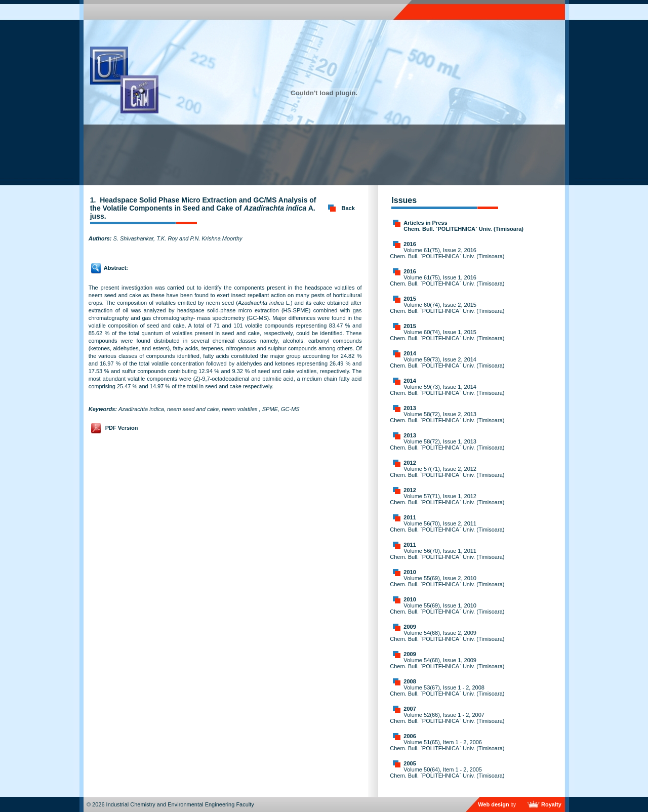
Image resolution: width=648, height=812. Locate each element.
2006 (410, 736)
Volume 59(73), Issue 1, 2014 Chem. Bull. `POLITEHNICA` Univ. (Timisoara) (447, 390)
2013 (410, 408)
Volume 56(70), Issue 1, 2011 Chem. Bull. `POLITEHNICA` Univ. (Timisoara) (447, 554)
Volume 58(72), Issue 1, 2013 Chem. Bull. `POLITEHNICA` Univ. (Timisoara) (447, 444)
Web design (494, 804)
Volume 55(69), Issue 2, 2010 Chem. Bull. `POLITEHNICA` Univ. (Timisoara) (447, 581)
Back (348, 208)
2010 (410, 572)
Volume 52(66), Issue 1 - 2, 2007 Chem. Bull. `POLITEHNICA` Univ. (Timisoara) (447, 718)
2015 (410, 299)
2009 (410, 627)
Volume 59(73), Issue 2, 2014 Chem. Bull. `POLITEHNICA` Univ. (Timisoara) (447, 362)
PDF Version (122, 428)
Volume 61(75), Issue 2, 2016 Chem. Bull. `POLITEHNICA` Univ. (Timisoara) (447, 253)
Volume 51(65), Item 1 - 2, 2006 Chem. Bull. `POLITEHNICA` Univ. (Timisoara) (447, 745)
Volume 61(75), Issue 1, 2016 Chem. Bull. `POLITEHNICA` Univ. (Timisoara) (447, 280)
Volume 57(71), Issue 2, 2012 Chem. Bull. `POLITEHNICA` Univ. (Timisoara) (447, 472)
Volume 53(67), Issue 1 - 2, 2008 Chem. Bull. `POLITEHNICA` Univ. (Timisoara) (447, 691)
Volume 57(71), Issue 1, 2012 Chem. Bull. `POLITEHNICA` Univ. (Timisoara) (447, 499)
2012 (410, 463)
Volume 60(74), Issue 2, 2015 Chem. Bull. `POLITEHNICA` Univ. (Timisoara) (447, 308)
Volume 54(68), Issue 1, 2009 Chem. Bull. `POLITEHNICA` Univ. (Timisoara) (447, 663)
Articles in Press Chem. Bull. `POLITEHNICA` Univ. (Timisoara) (463, 226)
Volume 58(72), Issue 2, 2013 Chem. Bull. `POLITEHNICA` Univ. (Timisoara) (447, 417)
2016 (410, 244)
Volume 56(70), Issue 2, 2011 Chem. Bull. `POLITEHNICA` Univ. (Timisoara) (447, 526)
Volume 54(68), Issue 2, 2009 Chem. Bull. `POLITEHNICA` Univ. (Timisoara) (447, 636)
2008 (410, 681)
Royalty (551, 804)
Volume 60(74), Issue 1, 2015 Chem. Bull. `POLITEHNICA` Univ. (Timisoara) (447, 335)
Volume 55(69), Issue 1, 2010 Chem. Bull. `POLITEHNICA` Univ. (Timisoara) (447, 608)
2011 (410, 517)
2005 (410, 763)
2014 (410, 353)
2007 (410, 709)
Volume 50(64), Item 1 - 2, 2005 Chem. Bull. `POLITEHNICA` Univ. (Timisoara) (447, 773)
